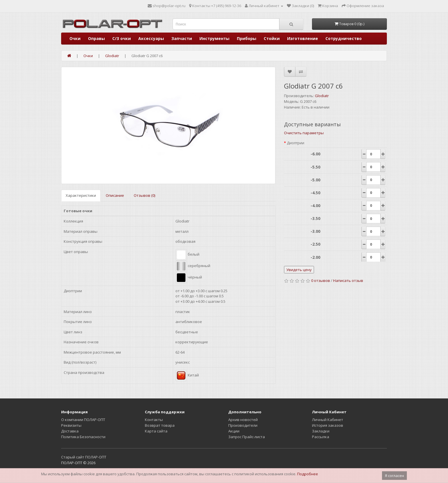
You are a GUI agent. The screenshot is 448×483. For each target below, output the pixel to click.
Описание (115, 195)
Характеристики (81, 195)
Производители (243, 425)
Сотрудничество (344, 38)
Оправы (96, 38)
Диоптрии (296, 143)
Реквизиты (71, 425)
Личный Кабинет (328, 420)
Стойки (272, 38)
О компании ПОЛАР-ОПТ (83, 420)
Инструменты (214, 38)
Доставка (70, 431)
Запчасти (182, 38)
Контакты (154, 420)
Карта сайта (156, 431)
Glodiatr (322, 96)
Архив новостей (243, 420)
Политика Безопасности (83, 437)
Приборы (247, 38)
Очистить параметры (304, 133)
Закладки (321, 431)
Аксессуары (151, 38)
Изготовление (303, 38)
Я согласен (394, 476)
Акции (234, 431)
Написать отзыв (348, 280)
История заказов (328, 425)
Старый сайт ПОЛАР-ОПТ (84, 457)
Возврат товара (160, 425)
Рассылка (321, 437)
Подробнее (308, 474)
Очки (75, 38)
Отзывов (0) (144, 195)
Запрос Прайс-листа (247, 437)
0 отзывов (321, 280)
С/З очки (122, 38)
